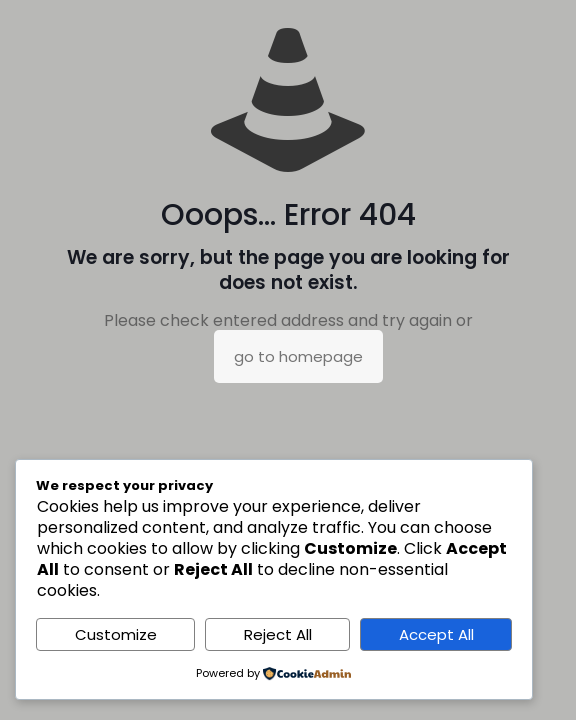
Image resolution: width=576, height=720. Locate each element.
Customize (116, 634)
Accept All (436, 634)
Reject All (278, 634)
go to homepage (298, 356)
